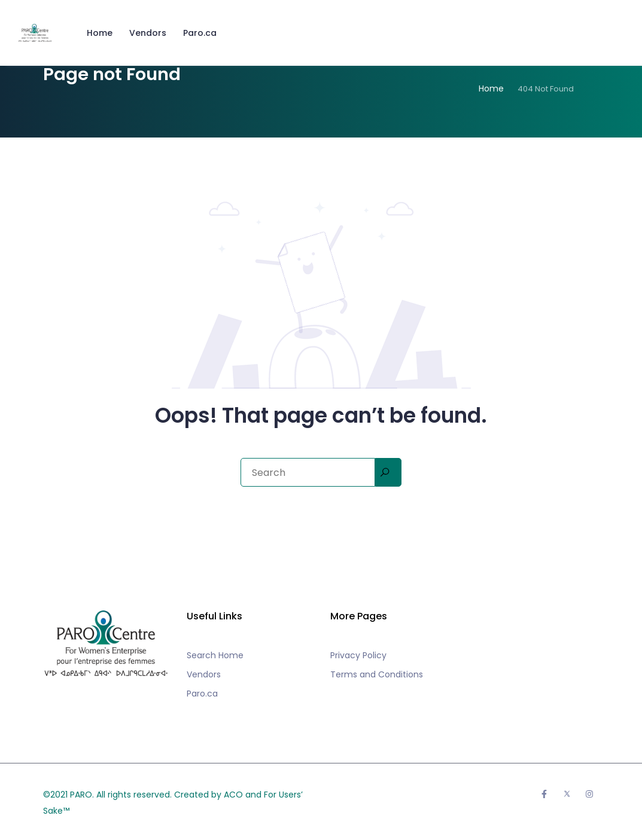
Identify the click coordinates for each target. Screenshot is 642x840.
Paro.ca (200, 33)
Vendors (148, 33)
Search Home (215, 655)
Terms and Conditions (377, 674)
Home (100, 33)
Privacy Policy (358, 655)
